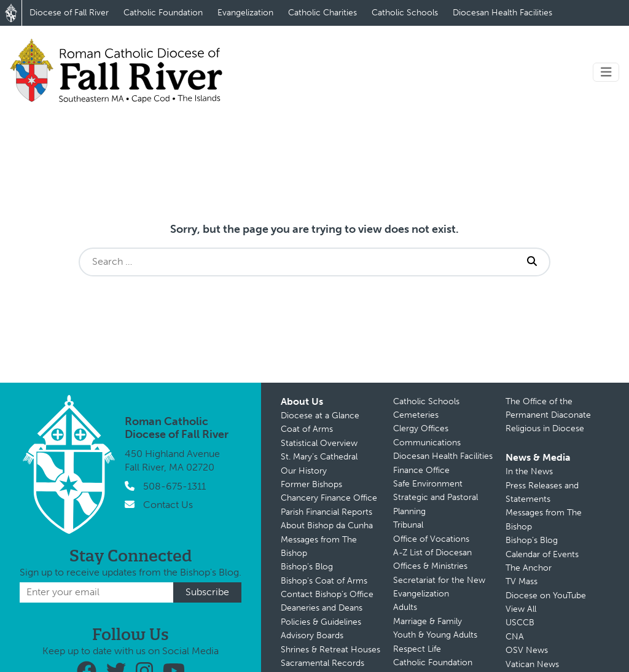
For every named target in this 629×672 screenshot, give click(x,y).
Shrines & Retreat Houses (330, 650)
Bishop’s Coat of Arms (324, 581)
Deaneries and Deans (322, 608)
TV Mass (522, 581)
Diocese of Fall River (69, 13)
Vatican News (532, 664)
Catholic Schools (405, 13)
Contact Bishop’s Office (327, 594)
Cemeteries (416, 415)
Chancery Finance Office (329, 498)
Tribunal (408, 525)
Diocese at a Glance (320, 416)
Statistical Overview (319, 443)
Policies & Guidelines (321, 622)
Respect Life (417, 649)
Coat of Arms (307, 429)
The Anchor (529, 568)
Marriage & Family (428, 621)
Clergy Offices (421, 428)
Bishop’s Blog (307, 567)
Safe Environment (428, 484)
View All (521, 609)
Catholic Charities (322, 13)
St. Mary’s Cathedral (319, 457)
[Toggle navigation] (606, 72)
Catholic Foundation (163, 13)
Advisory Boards (312, 635)
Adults (405, 607)
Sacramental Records (322, 663)
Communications (427, 443)
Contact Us (168, 505)
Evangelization (245, 13)
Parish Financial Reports (326, 512)
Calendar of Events (542, 554)
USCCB (520, 623)
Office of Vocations (431, 539)
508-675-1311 (174, 486)
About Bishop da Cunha (327, 525)
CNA (515, 637)
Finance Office (421, 470)
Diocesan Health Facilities (502, 13)
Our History (304, 471)
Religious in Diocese (545, 428)
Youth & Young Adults (435, 635)
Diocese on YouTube (546, 596)
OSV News (527, 650)
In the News (529, 471)
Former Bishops (311, 484)
